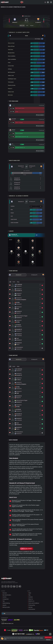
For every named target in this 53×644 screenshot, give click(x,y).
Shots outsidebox (12, 59)
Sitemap (30, 607)
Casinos (4, 597)
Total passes (11, 82)
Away (18, 282)
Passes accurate (12, 85)
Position (13, 206)
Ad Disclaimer (32, 609)
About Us (31, 599)
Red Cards (10, 95)
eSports (4, 605)
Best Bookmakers (7, 595)
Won (12, 210)
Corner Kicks (11, 66)
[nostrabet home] (7, 578)
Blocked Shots (11, 53)
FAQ (29, 595)
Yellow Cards (11, 76)
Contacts (31, 597)
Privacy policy (32, 605)
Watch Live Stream (27, 549)
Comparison (6, 599)
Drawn (12, 213)
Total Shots (11, 50)
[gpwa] (15, 630)
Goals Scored (14, 219)
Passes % (10, 89)
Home (14, 282)
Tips (4, 601)
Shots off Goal (11, 46)
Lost (12, 216)
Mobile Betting (6, 603)
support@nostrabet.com (7, 623)
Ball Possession (12, 72)
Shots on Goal (11, 43)
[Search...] (45, 2)
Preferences (48, 640)
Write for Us (31, 601)
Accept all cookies (48, 637)
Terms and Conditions (34, 603)
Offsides (10, 69)
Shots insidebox (12, 56)
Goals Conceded (14, 223)
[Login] (48, 2)
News (30, 593)
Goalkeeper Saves (12, 79)
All (10, 282)
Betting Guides (6, 607)
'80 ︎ (42, 39)
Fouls (9, 63)
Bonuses (5, 593)
